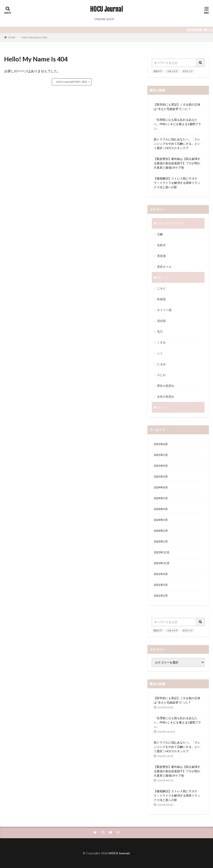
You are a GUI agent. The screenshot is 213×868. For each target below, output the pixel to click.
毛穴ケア (158, 71)
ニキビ (161, 288)
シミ (160, 353)
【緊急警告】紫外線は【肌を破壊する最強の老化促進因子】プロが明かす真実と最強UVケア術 (177, 163)
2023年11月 (162, 563)
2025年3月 (161, 476)
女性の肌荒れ (166, 397)
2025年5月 (161, 455)
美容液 (161, 256)
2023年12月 (162, 552)
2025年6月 (161, 444)
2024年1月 (161, 541)
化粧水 (161, 245)
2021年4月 (161, 574)
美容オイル (164, 267)
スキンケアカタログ (170, 223)
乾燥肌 (161, 299)
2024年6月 (161, 487)
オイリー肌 (164, 310)
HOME (12, 37)
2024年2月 (161, 531)
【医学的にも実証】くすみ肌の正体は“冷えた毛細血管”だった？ (177, 107)
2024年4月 (161, 509)
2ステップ (188, 71)
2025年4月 (161, 466)
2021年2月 (161, 596)
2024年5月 (161, 498)
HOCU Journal (106, 9)
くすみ (161, 342)
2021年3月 (161, 585)
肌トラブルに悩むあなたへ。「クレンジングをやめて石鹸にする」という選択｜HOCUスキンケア (177, 144)
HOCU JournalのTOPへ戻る (72, 82)
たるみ (161, 364)
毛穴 (160, 332)
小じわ (161, 375)
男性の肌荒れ (166, 386)
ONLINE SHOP (104, 19)
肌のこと (163, 277)
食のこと (163, 407)
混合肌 (161, 321)
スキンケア (172, 71)
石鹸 (160, 234)
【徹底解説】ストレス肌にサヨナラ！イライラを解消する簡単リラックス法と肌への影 (177, 183)
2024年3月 (161, 520)
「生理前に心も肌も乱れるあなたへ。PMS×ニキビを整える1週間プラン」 (177, 124)
